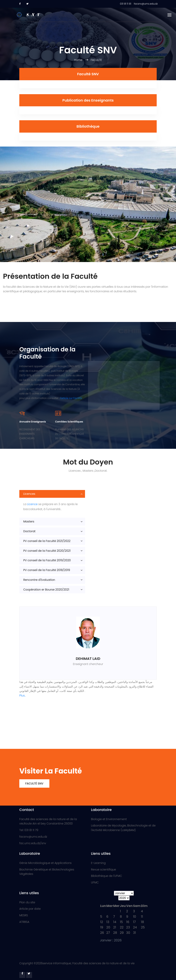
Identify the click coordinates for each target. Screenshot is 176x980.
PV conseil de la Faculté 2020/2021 (47, 551)
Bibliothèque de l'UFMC (107, 876)
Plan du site (27, 902)
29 (122, 933)
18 (142, 922)
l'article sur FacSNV (71, 398)
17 (134, 922)
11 (142, 917)
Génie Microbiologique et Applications (45, 863)
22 (122, 927)
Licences (29, 494)
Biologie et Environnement (109, 819)
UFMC (95, 882)
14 (115, 922)
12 (102, 922)
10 (134, 917)
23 (128, 927)
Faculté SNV (34, 783)
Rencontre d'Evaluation (39, 580)
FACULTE (96, 60)
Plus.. (22, 695)
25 (143, 927)
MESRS (24, 915)
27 (108, 933)
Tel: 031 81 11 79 (29, 830)
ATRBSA (24, 922)
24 (135, 927)
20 (108, 927)
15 (121, 922)
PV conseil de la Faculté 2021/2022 (47, 541)
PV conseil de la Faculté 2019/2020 (47, 560)
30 (128, 933)
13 (108, 922)
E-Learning (98, 863)
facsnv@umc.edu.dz (33, 837)
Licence (32, 504)
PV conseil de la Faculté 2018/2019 (47, 570)
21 (115, 927)
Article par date (30, 909)
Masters (29, 521)
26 (102, 933)
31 (134, 933)
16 (128, 922)
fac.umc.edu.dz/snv (33, 843)
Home (79, 60)
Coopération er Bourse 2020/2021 (46, 590)
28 (115, 933)
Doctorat (29, 531)
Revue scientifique (103, 869)
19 (102, 927)
